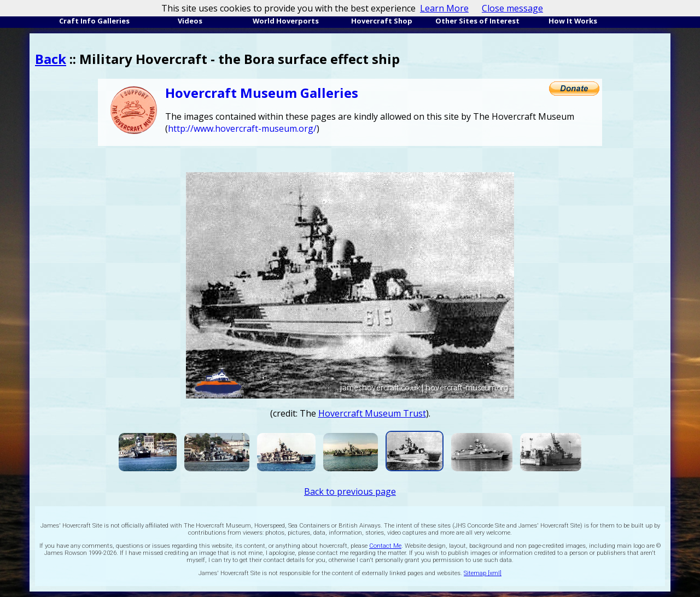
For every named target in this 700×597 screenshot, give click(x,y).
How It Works (573, 21)
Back (51, 59)
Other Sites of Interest (477, 21)
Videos (190, 21)
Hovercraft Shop (382, 21)
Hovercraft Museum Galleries (262, 93)
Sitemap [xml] (483, 573)
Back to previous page (350, 491)
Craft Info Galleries (94, 21)
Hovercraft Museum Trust (372, 413)
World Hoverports (286, 21)
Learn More (444, 8)
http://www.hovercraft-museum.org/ (242, 128)
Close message (512, 8)
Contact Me (385, 546)
